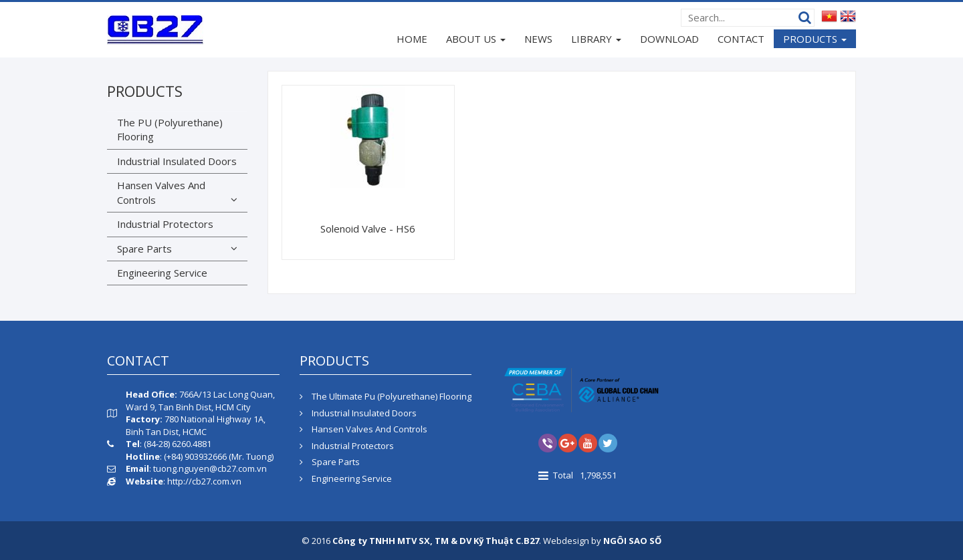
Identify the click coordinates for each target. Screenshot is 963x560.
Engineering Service (162, 273)
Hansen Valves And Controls (161, 192)
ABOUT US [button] (476, 40)
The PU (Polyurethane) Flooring (170, 129)
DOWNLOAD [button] (669, 39)
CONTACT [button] (741, 39)
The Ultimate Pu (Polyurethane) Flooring (386, 396)
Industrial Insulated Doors (177, 161)
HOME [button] (412, 39)
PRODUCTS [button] (815, 40)
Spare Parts (144, 249)
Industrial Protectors (165, 224)
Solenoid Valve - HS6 (368, 229)
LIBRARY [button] (596, 40)
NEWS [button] (538, 39)
